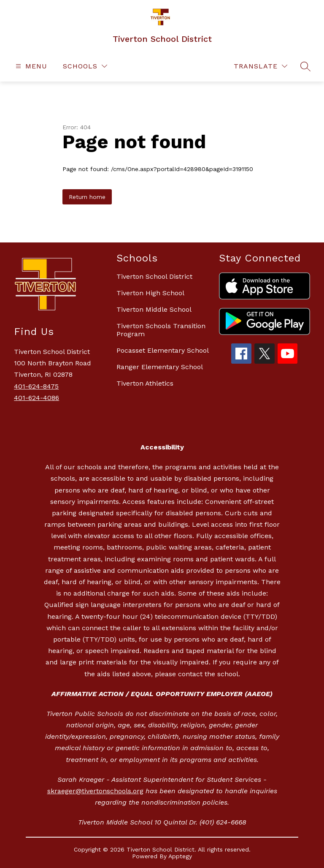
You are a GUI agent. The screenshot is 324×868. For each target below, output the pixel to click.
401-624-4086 (36, 398)
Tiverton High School (150, 293)
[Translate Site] (261, 66)
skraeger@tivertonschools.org (95, 791)
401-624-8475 (36, 386)
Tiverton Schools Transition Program (161, 330)
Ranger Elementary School (160, 367)
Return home (87, 197)
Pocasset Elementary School (163, 350)
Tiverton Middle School (154, 309)
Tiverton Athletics (145, 383)
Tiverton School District (154, 276)
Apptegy (180, 856)
